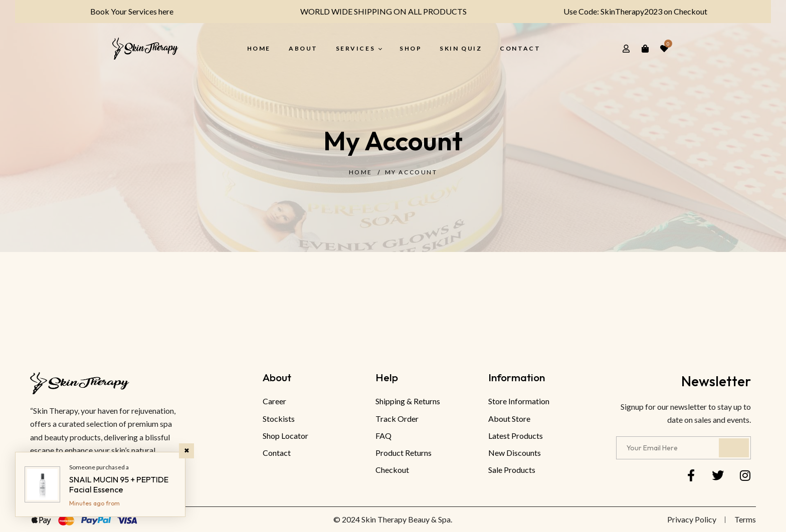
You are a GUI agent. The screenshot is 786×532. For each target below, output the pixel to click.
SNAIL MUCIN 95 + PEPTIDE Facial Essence (119, 484)
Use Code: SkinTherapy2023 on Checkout (629, 11)
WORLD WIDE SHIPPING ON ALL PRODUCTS (377, 11)
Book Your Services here (125, 11)
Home (361, 172)
